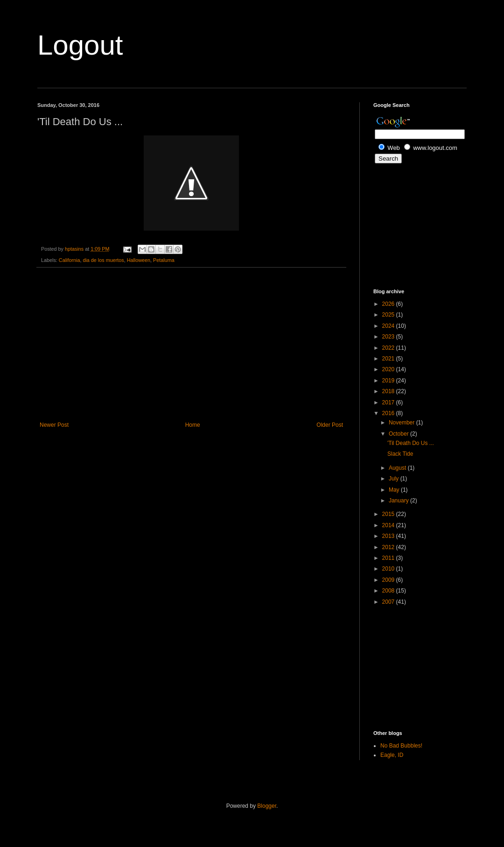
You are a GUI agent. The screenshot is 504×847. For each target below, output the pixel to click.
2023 (389, 337)
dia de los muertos (103, 260)
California (70, 260)
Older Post (330, 425)
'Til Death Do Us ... (411, 443)
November (402, 423)
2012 (389, 547)
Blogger (267, 806)
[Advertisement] (191, 345)
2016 (389, 413)
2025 (389, 315)
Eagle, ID (392, 755)
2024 (389, 326)
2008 (389, 591)
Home (193, 425)
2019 (389, 381)
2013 (389, 536)
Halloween (139, 260)
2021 (389, 359)
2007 (389, 602)
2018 (389, 391)
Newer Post (54, 425)
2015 (389, 514)
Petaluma (164, 260)
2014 (389, 525)
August (398, 468)
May (395, 490)
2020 (389, 369)
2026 (389, 304)
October (399, 434)
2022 (389, 348)
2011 (389, 558)
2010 (389, 569)
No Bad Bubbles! (401, 746)
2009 (389, 580)
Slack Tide (400, 454)
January (399, 501)
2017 (389, 402)
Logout (80, 45)
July (395, 479)
